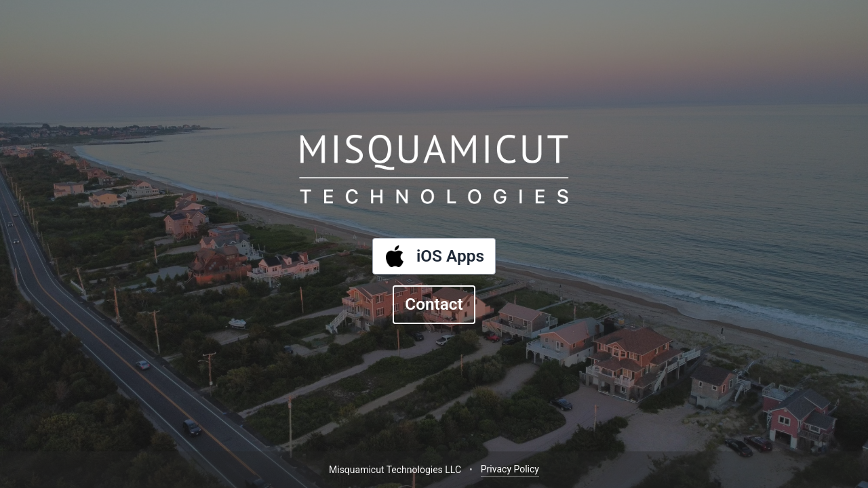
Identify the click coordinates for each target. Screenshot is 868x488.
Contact (434, 304)
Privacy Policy (510, 469)
